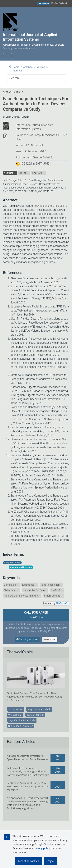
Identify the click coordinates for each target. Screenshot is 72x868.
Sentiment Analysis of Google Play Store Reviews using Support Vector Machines (28, 786)
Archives (28, 67)
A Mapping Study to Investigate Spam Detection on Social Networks (28, 757)
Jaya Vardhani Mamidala (22, 720)
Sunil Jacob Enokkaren (21, 726)
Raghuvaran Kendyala (39, 709)
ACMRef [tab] (8, 173)
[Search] (36, 78)
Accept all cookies (28, 861)
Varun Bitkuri (15, 715)
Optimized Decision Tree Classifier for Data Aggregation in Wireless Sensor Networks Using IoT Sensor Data (34, 697)
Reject (51, 861)
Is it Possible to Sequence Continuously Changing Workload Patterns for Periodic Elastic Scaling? (28, 771)
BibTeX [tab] (23, 173)
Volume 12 (43, 67)
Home (16, 67)
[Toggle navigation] (7, 56)
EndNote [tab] (37, 173)
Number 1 (19, 71)
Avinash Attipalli (35, 715)
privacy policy (42, 848)
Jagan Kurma (16, 709)
